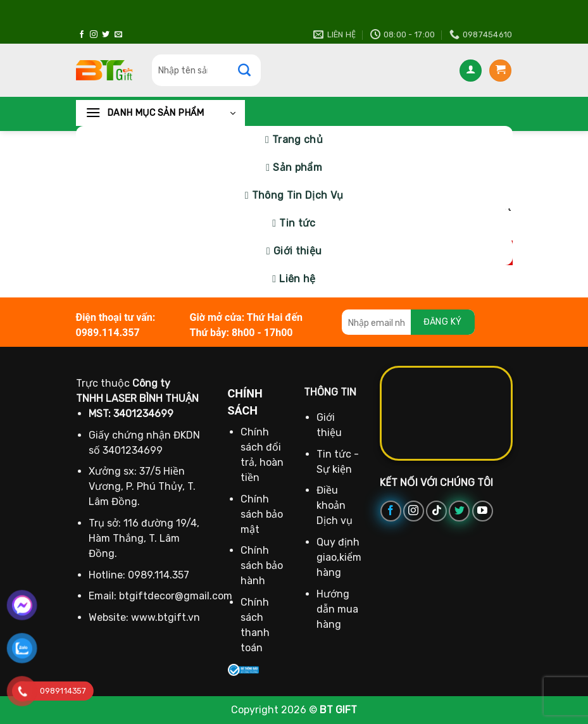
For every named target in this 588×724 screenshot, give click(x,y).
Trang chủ (297, 140)
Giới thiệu (297, 251)
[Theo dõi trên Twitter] (106, 35)
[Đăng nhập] (471, 71)
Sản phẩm (297, 167)
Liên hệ (297, 279)
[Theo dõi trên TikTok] (436, 511)
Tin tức (297, 223)
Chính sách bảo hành (262, 565)
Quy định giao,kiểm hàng (339, 557)
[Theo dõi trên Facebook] (82, 35)
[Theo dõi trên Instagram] (94, 35)
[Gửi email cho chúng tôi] (118, 35)
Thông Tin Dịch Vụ (297, 195)
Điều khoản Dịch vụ (335, 505)
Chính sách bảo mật (262, 514)
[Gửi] (251, 70)
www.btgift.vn (166, 617)
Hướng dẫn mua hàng (337, 609)
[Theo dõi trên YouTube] (483, 511)
